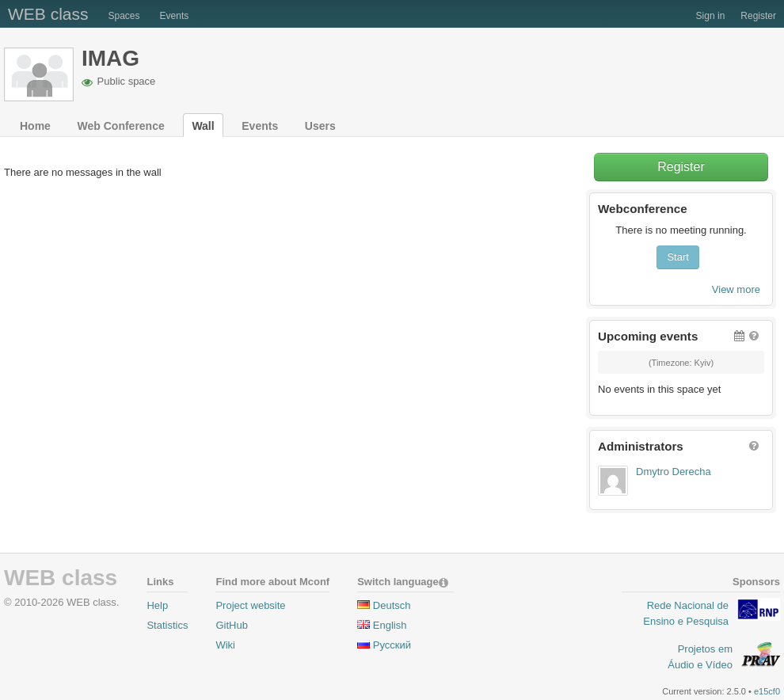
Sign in (711, 16)
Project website (250, 605)
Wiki (225, 645)
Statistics (167, 625)
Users (320, 126)
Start (677, 257)
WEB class (48, 14)
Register (758, 16)
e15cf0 (767, 691)
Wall (203, 126)
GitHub (231, 625)
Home (35, 126)
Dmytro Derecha (674, 472)
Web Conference (121, 126)
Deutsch (392, 605)
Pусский (392, 645)
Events (175, 16)
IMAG (110, 58)
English (390, 625)
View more (736, 289)
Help (157, 605)
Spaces (124, 16)
